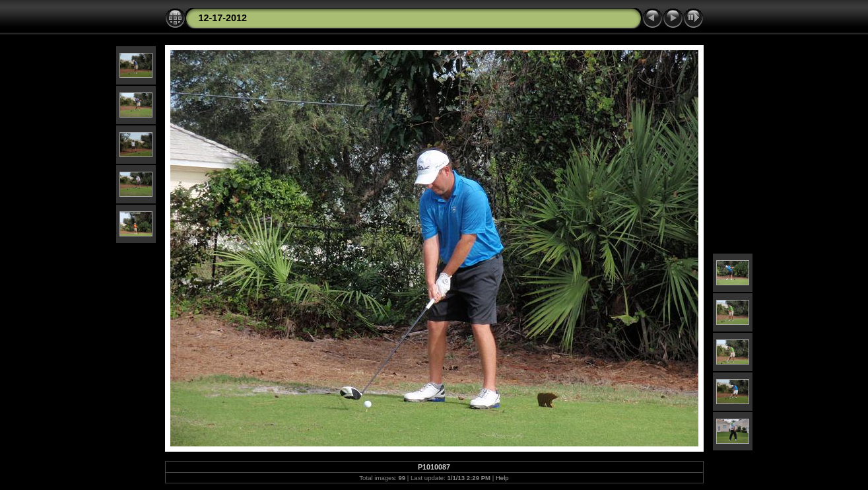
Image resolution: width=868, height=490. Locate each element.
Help (502, 478)
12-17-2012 (223, 18)
